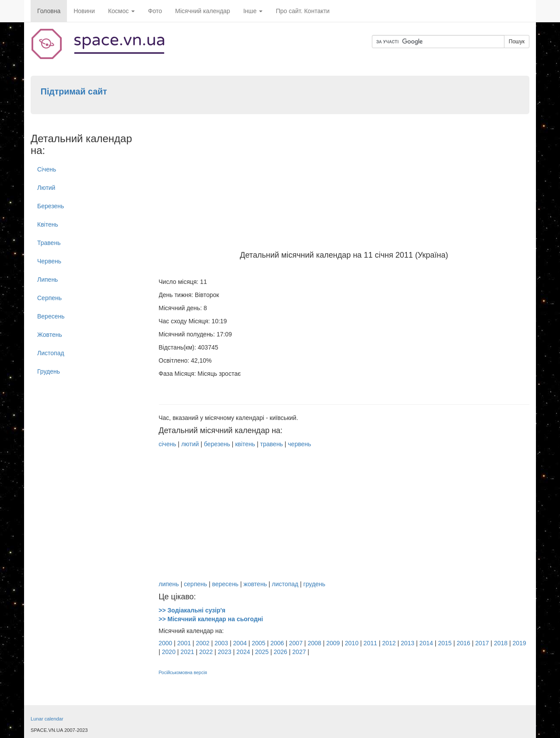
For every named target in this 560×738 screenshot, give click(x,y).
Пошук (517, 42)
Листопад (51, 353)
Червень (49, 261)
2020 (169, 652)
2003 (221, 643)
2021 (187, 652)
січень (168, 444)
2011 (370, 643)
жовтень (255, 584)
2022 (206, 652)
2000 (166, 643)
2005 (258, 643)
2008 (314, 643)
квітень (245, 444)
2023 (225, 652)
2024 (243, 652)
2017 (482, 643)
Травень (49, 243)
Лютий (46, 188)
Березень (51, 206)
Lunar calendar (47, 719)
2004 (240, 643)
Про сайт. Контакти (303, 11)
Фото (155, 11)
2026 (281, 652)
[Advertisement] (344, 185)
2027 (299, 652)
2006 (277, 643)
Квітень (48, 224)
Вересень (51, 316)
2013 (408, 643)
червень (299, 444)
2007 (296, 643)
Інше (253, 11)
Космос (121, 11)
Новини (84, 11)
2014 (426, 643)
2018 (501, 643)
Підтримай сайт (74, 91)
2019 (519, 643)
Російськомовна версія (183, 672)
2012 (389, 643)
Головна (49, 11)
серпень (195, 584)
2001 (184, 643)
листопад (285, 584)
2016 (464, 643)
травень (272, 444)
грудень (314, 584)
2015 (445, 643)
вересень (225, 584)
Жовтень (50, 335)
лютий (190, 444)
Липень (47, 280)
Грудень (49, 371)
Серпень (49, 298)
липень (169, 584)
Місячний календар (203, 11)
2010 (352, 643)
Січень (47, 169)
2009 (333, 643)
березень (217, 444)
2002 (203, 643)
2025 (262, 652)
